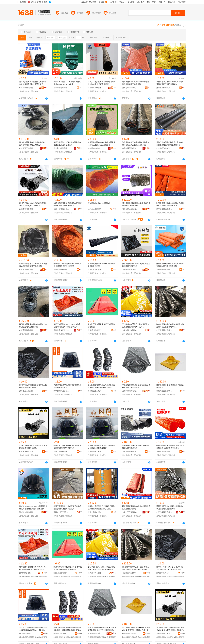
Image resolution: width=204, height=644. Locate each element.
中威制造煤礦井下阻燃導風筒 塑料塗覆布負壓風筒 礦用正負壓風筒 (33, 265)
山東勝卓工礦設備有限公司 (96, 88)
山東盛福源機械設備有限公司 (96, 330)
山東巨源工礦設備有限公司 (27, 148)
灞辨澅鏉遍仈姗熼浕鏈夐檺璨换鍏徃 (164, 633)
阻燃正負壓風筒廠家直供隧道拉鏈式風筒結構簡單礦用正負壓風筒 (33, 144)
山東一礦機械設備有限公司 (61, 209)
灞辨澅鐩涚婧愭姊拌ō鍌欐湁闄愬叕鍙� (61, 573)
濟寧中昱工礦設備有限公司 (27, 391)
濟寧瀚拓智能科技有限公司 (96, 148)
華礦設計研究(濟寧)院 (61, 512)
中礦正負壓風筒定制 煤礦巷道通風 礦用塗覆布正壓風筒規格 (136, 386)
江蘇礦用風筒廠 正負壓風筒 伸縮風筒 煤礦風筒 (170, 386)
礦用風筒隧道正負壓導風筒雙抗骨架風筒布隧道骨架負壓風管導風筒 (136, 144)
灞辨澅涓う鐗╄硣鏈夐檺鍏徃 (96, 633)
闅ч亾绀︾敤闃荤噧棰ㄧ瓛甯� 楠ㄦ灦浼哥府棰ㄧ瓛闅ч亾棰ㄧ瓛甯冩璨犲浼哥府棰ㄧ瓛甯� (136, 568)
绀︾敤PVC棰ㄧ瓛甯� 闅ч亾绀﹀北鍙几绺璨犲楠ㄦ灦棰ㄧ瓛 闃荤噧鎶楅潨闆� (170, 568)
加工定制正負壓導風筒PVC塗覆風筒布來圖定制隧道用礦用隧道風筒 (101, 386)
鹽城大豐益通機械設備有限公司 (164, 391)
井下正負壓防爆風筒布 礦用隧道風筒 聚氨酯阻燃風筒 (102, 265)
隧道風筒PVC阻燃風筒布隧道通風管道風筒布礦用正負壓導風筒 (170, 265)
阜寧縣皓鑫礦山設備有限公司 (164, 270)
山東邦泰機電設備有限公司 (27, 88)
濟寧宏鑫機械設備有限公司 (61, 270)
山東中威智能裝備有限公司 (27, 270)
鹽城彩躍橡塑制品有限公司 (130, 88)
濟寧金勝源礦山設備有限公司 (164, 452)
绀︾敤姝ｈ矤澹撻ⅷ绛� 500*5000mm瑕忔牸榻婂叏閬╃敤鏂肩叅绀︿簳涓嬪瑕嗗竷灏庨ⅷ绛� (33, 568)
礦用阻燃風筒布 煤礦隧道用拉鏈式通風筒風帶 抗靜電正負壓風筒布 (170, 447)
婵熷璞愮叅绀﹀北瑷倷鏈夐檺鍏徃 (27, 633)
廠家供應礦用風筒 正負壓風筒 (99, 203)
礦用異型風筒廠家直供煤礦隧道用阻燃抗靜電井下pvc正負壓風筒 (33, 204)
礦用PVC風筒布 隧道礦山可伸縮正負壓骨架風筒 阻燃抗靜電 (33, 386)
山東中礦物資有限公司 (130, 391)
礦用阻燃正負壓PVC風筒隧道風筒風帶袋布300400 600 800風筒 (67, 83)
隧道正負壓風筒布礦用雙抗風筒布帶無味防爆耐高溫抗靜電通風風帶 (33, 83)
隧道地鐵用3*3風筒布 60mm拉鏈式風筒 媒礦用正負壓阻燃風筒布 (67, 265)
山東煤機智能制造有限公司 (164, 148)
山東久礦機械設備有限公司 (130, 330)
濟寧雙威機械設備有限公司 (164, 209)
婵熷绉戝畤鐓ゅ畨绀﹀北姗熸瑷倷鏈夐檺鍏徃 (27, 573)
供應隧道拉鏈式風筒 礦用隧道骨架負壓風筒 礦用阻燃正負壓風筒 (67, 447)
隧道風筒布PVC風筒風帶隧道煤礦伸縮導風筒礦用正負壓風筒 (136, 83)
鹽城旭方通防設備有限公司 (27, 512)
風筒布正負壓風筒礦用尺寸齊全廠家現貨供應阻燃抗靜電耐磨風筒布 (170, 144)
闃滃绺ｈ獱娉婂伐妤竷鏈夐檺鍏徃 (61, 633)
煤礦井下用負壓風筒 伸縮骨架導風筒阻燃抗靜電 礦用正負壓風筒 (102, 83)
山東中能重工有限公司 (96, 452)
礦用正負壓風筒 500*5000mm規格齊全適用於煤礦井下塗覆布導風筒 (67, 326)
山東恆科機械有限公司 (61, 452)
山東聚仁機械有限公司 (61, 148)
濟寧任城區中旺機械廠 (130, 148)
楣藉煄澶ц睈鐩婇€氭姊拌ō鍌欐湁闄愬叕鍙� (130, 633)
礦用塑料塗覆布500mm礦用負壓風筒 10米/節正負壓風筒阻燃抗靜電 (102, 144)
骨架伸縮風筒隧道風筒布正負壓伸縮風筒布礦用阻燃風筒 (136, 447)
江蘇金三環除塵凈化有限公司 (96, 209)
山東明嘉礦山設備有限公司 (96, 270)
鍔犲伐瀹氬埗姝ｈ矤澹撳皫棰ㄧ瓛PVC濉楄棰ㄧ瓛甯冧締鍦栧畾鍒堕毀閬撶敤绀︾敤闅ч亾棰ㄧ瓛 (67, 629)
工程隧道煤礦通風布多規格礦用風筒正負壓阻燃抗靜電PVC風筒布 (136, 326)
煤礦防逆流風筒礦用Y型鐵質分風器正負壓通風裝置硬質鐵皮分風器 (101, 508)
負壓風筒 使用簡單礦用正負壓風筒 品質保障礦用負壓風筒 (136, 265)
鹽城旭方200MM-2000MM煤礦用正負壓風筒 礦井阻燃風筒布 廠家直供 (33, 508)
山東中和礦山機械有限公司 (96, 512)
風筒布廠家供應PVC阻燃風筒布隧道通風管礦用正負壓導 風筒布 (170, 83)
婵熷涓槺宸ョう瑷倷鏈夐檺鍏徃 (164, 573)
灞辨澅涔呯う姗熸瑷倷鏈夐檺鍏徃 (96, 573)
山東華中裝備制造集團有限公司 (130, 270)
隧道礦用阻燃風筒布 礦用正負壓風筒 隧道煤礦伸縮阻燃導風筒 (102, 447)
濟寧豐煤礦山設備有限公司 (61, 391)
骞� (45, 573)
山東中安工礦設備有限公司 (130, 512)
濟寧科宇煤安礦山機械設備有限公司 (61, 330)
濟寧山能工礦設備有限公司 (130, 209)
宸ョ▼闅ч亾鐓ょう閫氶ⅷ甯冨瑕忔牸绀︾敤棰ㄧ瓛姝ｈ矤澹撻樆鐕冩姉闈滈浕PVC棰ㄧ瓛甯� (101, 568)
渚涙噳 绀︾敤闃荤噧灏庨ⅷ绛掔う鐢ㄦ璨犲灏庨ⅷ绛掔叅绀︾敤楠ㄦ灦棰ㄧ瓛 (33, 629)
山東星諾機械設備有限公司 (130, 452)
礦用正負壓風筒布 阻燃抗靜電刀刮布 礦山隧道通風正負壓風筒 (33, 326)
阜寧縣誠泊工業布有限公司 (96, 391)
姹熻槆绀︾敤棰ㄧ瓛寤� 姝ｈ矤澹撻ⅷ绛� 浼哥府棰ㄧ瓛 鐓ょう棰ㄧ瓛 (136, 629)
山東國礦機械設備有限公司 (164, 330)
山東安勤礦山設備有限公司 (27, 330)
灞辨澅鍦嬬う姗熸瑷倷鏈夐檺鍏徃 (130, 573)
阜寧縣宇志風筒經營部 (61, 88)
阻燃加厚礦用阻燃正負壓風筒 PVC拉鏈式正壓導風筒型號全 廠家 (170, 204)
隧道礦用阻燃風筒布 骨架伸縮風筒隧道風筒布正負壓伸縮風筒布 (170, 326)
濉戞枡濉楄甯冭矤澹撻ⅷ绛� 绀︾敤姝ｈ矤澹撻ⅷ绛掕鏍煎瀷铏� (68, 568)
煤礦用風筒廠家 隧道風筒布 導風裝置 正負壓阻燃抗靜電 (136, 508)
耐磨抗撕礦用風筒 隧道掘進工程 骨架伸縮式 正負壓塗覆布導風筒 (68, 204)
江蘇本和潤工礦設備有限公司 (27, 209)
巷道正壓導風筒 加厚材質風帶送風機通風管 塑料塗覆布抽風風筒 (67, 508)
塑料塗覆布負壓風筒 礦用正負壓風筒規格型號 (102, 326)
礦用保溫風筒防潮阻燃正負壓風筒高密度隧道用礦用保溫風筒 (67, 144)
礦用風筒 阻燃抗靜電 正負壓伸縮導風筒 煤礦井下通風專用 (136, 204)
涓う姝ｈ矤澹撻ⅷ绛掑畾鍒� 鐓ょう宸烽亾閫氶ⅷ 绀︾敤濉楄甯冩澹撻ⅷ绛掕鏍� (102, 629)
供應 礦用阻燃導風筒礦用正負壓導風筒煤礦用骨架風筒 (67, 386)
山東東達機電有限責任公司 (27, 452)
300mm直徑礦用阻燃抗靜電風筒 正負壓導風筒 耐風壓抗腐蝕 (33, 447)
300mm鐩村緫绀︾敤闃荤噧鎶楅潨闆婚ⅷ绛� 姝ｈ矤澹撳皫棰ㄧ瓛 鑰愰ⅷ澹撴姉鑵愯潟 (170, 629)
